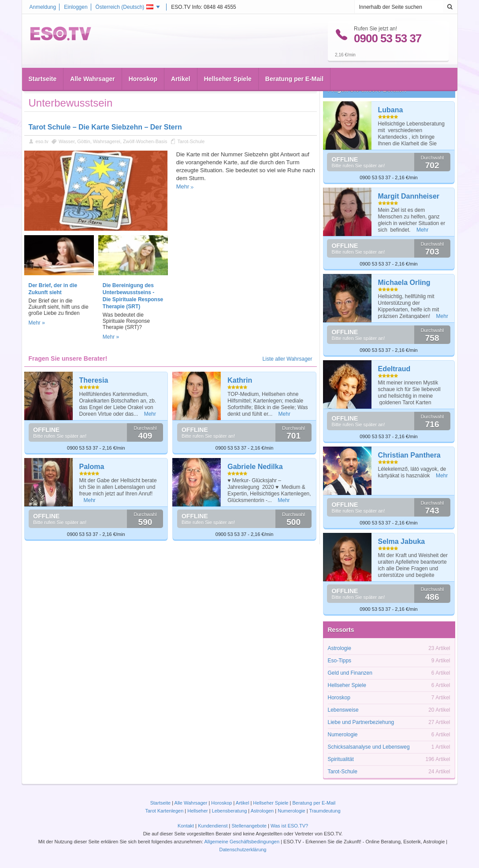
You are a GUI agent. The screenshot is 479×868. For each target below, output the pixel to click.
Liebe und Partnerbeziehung (361, 722)
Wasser (67, 141)
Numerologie (343, 735)
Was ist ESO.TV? (289, 826)
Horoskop (143, 66)
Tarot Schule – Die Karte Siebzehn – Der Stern (105, 127)
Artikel (181, 66)
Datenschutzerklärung (243, 850)
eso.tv (42, 141)
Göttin (84, 141)
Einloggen (76, 7)
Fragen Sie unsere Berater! (367, 89)
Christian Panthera (409, 455)
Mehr (183, 187)
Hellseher (197, 811)
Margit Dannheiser (409, 196)
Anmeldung (43, 7)
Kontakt (186, 826)
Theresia (94, 380)
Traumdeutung (325, 811)
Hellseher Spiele (228, 66)
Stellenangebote (250, 826)
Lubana (391, 110)
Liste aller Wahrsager (288, 359)
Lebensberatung (230, 811)
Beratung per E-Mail (294, 66)
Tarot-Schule (191, 141)
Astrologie (340, 648)
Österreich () (125, 7)
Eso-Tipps (340, 661)
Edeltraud (394, 369)
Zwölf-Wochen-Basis (145, 141)
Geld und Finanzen (350, 673)
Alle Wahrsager (92, 66)
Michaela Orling (404, 283)
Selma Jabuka (402, 541)
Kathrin (240, 380)
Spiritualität (341, 759)
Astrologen (262, 811)
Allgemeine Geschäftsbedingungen (242, 842)
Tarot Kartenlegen (164, 811)
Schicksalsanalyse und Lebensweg (369, 747)
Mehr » (37, 323)
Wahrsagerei (107, 141)
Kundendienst (213, 826)
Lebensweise (343, 710)
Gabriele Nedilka (255, 467)
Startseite (43, 66)
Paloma (92, 467)
